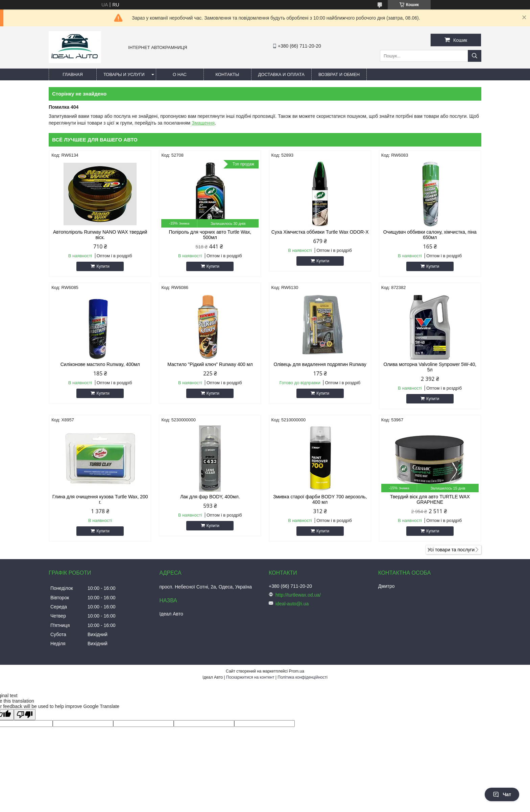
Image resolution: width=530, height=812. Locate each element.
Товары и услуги (124, 74)
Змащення (203, 123)
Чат (502, 794)
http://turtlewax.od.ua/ (298, 595)
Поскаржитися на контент (250, 677)
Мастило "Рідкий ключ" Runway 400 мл (210, 364)
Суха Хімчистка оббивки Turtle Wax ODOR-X (320, 232)
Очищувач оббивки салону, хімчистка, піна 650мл (430, 235)
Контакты (227, 74)
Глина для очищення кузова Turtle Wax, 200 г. (100, 499)
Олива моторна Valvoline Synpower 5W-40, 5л (430, 367)
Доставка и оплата (281, 74)
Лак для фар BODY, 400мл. (210, 497)
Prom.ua (297, 671)
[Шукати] (475, 56)
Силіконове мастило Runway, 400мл (100, 364)
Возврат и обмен (339, 74)
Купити (103, 266)
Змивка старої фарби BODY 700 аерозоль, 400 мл (320, 499)
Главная (73, 74)
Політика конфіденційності (303, 677)
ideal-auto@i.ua (292, 604)
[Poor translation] (25, 715)
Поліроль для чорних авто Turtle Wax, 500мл (210, 235)
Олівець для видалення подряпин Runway (320, 364)
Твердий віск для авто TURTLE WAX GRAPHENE (430, 499)
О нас (180, 74)
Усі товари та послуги (451, 550)
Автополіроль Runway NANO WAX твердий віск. (100, 235)
